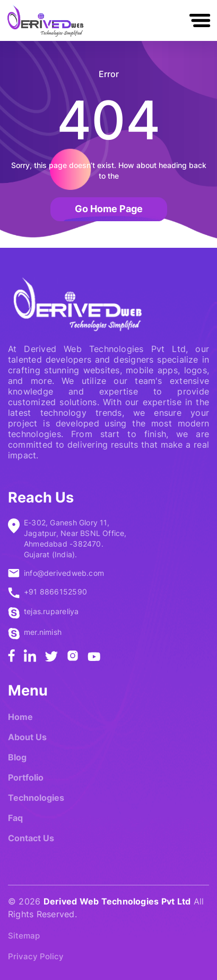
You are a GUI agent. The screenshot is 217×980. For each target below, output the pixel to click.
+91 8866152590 (55, 592)
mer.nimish (43, 632)
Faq (15, 818)
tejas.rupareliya (51, 611)
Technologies (36, 798)
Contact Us (31, 838)
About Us (27, 737)
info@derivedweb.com (64, 573)
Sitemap (24, 936)
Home (20, 717)
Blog (17, 757)
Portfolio (26, 777)
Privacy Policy (36, 956)
